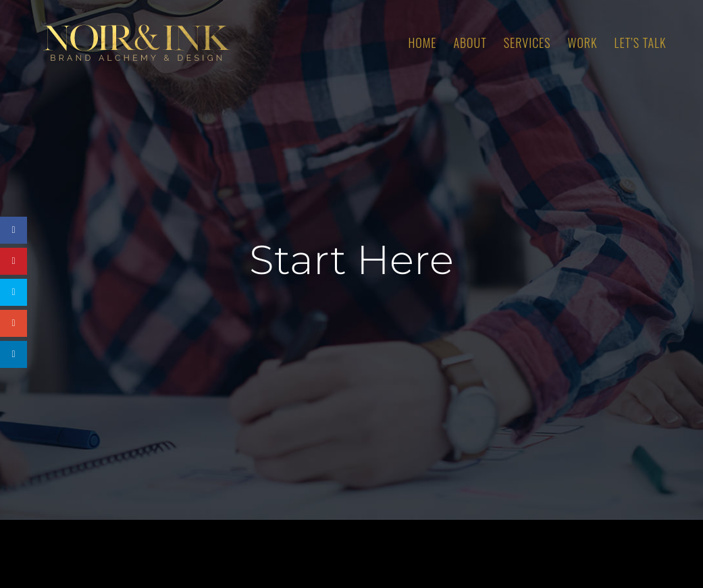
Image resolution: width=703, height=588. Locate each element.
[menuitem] (431, 43)
